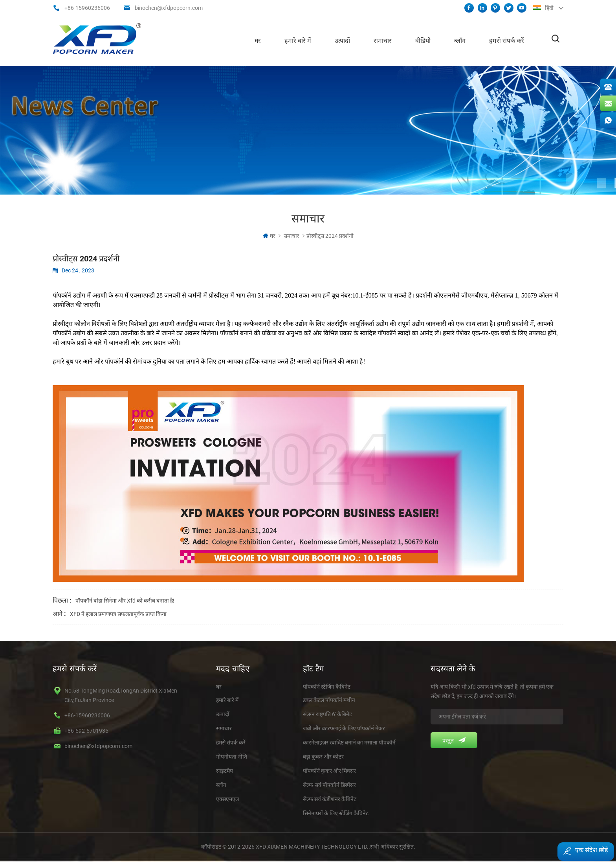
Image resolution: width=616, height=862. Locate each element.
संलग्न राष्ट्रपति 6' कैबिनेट (327, 713)
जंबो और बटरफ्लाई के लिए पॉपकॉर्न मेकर (344, 728)
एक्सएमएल (227, 798)
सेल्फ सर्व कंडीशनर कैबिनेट (330, 798)
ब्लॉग (460, 40)
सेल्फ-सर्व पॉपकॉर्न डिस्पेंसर (329, 784)
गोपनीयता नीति (232, 756)
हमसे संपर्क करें (507, 40)
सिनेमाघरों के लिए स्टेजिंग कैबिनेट (336, 812)
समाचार (383, 40)
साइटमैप (225, 770)
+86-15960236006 (87, 8)
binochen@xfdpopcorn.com (169, 8)
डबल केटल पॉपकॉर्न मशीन (329, 699)
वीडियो (423, 40)
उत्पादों (342, 40)
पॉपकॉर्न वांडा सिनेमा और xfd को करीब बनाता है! (125, 600)
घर (258, 40)
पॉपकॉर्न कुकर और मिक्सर (329, 770)
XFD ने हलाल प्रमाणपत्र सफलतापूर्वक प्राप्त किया (118, 613)
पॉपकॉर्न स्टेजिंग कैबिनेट (327, 686)
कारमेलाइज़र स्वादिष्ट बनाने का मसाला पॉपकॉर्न (349, 742)
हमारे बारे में (298, 40)
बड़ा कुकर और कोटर (323, 756)
